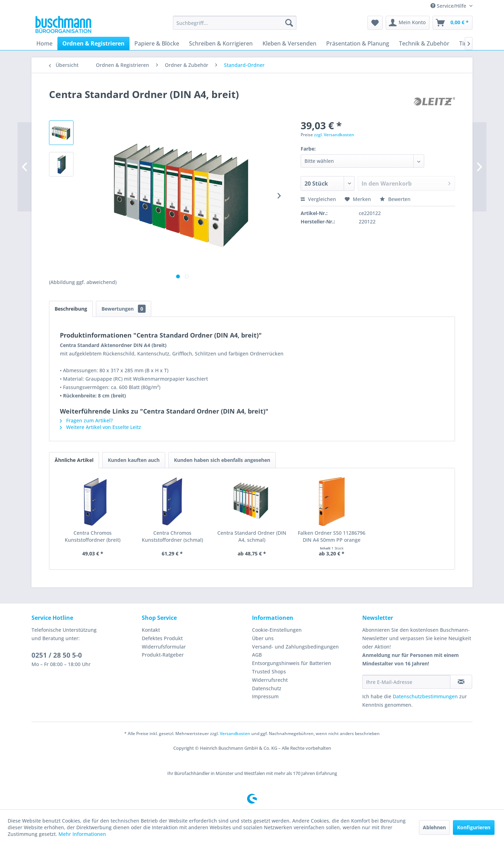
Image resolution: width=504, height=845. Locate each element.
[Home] (44, 43)
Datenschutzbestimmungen (425, 696)
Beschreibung (71, 309)
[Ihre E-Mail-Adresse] (406, 682)
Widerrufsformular (164, 647)
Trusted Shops (269, 671)
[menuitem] (235, 23)
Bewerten (395, 199)
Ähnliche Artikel (74, 460)
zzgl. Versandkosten (334, 135)
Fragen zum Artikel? (86, 420)
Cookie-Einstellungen (277, 630)
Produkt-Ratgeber (163, 655)
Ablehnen (434, 827)
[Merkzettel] (375, 23)
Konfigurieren (474, 827)
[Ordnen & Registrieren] (93, 43)
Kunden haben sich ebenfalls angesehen (222, 460)
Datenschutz (267, 688)
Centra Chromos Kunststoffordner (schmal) (172, 536)
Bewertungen (124, 309)
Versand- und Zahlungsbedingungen (295, 647)
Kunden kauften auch (134, 460)
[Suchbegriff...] (235, 23)
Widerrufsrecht (270, 680)
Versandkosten (235, 733)
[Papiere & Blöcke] (157, 43)
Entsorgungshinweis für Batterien (292, 663)
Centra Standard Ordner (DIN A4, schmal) (252, 536)
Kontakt (151, 630)
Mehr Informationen (82, 834)
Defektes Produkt (162, 638)
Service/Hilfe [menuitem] (449, 6)
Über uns (263, 638)
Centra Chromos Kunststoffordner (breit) (93, 536)
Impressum (265, 696)
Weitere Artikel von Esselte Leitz (100, 427)
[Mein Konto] (408, 23)
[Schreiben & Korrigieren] (221, 43)
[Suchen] (289, 23)
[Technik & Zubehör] (424, 43)
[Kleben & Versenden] (289, 43)
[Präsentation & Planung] (358, 43)
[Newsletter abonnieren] (461, 682)
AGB (257, 655)
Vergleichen (318, 199)
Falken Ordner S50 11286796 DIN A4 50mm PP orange (332, 536)
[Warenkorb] (453, 23)
